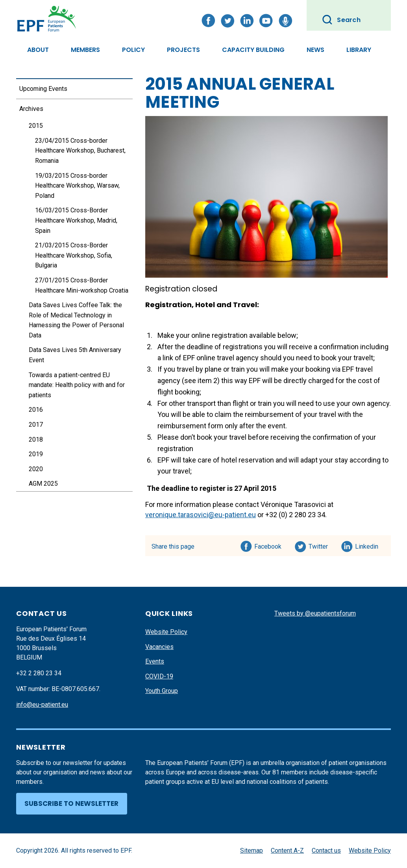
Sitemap (252, 850)
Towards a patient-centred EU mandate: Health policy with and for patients (77, 385)
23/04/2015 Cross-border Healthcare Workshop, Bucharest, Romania (80, 151)
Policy (133, 50)
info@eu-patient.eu (42, 705)
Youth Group (162, 691)
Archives (31, 109)
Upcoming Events (43, 89)
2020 (36, 469)
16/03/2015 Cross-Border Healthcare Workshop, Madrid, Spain (76, 220)
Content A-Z (287, 850)
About (38, 50)
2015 (36, 126)
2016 (36, 410)
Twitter (321, 545)
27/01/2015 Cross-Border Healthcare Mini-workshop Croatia (82, 285)
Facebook (268, 545)
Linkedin (367, 545)
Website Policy (166, 632)
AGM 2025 (43, 484)
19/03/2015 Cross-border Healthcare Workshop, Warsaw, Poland (77, 186)
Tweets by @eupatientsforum (315, 613)
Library (359, 50)
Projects (183, 50)
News (315, 50)
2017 (36, 425)
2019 (36, 454)
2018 (36, 440)
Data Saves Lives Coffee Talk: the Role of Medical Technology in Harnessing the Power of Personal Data (76, 320)
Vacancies (159, 647)
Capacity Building (253, 50)
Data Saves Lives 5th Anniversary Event (75, 355)
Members (85, 50)
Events (155, 661)
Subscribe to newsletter (71, 803)
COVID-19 (159, 676)
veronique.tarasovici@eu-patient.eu (201, 515)
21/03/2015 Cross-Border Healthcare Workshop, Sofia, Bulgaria (74, 255)
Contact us (326, 850)
